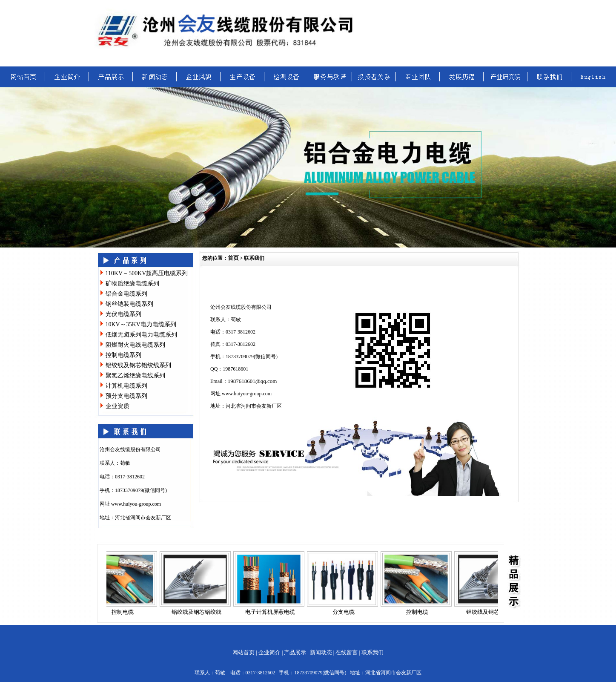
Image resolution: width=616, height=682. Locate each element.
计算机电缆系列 (126, 386)
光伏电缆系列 (123, 314)
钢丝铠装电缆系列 (129, 304)
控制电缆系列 (123, 355)
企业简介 (269, 652)
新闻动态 (321, 652)
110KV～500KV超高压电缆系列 (147, 273)
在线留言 (347, 652)
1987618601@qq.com (252, 381)
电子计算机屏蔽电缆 (275, 612)
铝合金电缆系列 (126, 294)
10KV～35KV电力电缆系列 (141, 324)
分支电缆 (348, 612)
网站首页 (244, 652)
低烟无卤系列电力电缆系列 (141, 335)
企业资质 (117, 406)
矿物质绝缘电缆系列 (132, 283)
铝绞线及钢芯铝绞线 (201, 612)
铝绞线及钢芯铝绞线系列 (138, 365)
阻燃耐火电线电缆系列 (135, 345)
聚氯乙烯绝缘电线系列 (135, 376)
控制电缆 (127, 612)
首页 (233, 258)
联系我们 (372, 652)
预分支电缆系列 (126, 396)
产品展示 (295, 652)
